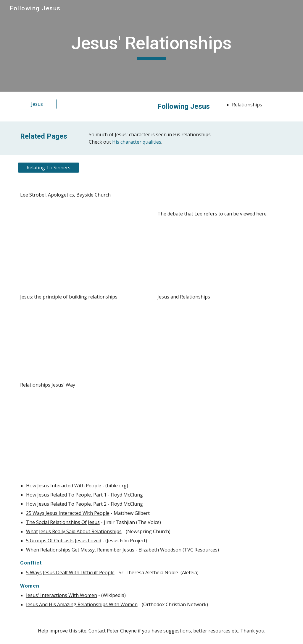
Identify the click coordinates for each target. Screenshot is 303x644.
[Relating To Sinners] (49, 168)
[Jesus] (37, 104)
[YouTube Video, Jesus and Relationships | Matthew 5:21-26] (220, 341)
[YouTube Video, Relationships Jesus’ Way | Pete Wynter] (83, 429)
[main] (151, 46)
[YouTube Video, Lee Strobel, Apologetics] (83, 239)
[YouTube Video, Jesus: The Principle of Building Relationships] (83, 341)
